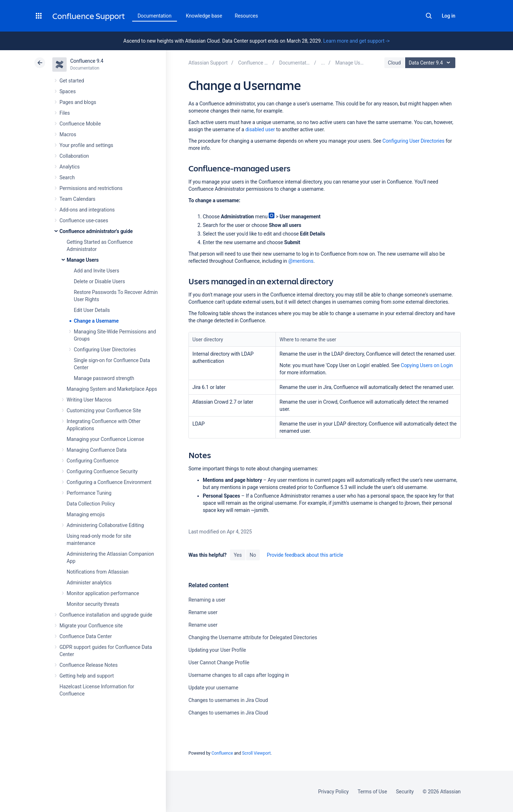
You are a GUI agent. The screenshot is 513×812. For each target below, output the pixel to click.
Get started (72, 81)
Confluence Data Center (86, 636)
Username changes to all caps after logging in (239, 675)
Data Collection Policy (91, 504)
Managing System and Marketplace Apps (112, 389)
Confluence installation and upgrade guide (106, 615)
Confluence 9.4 (87, 61)
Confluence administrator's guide (96, 231)
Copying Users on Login (427, 365)
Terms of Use (372, 792)
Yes (238, 555)
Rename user (203, 612)
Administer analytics (89, 583)
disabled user (260, 129)
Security (405, 792)
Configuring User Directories (105, 350)
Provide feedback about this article (305, 555)
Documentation (155, 16)
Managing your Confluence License (105, 439)
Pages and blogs (78, 102)
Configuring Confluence (93, 461)
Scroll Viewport (256, 753)
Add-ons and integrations (87, 210)
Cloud (394, 63)
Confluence (222, 753)
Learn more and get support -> (356, 41)
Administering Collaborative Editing (105, 525)
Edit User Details (92, 310)
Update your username (213, 688)
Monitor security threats (93, 604)
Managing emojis (86, 514)
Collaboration (74, 156)
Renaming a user (207, 600)
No (253, 555)
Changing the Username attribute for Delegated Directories (253, 637)
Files (65, 113)
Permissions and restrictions (91, 188)
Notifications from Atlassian (98, 572)
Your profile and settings (86, 145)
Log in (449, 16)
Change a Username (96, 321)
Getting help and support (87, 676)
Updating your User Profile (217, 650)
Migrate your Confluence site (91, 626)
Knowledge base (204, 16)
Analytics (69, 167)
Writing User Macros (89, 400)
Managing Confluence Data (97, 450)
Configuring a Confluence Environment (109, 482)
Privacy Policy (333, 792)
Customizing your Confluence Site (104, 410)
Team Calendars (77, 199)
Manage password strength (104, 378)
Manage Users (83, 260)
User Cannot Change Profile (219, 663)
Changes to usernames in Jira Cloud (228, 700)
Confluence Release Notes (88, 665)
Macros (68, 134)
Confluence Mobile (80, 124)
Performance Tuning (89, 493)
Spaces (68, 91)
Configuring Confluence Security (102, 471)
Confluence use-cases (84, 220)
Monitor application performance (103, 593)
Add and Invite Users (97, 271)
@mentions (301, 261)
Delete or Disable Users (99, 281)
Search (429, 16)
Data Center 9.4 (431, 63)
